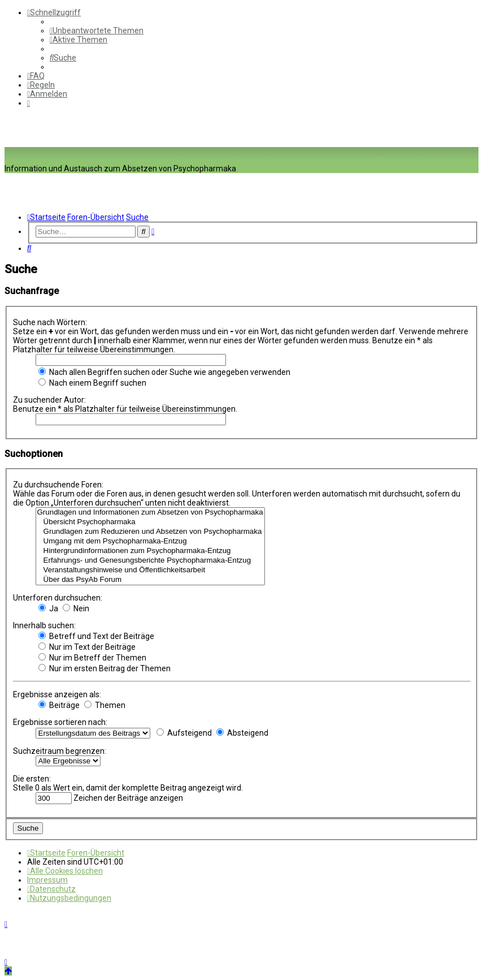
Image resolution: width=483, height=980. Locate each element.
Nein (76, 608)
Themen (105, 705)
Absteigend (242, 733)
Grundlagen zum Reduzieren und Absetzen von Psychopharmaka (150, 532)
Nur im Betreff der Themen (92, 658)
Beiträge (59, 705)
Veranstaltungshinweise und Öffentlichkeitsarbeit (150, 570)
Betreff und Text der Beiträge (96, 636)
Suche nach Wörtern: (50, 322)
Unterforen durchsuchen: (58, 598)
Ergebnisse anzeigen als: (57, 694)
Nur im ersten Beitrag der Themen (105, 668)
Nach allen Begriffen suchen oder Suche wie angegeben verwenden (164, 372)
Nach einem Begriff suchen (92, 383)
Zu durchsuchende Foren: (58, 485)
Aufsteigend (184, 733)
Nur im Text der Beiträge (87, 647)
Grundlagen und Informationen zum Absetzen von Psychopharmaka (150, 513)
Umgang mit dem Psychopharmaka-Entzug (150, 541)
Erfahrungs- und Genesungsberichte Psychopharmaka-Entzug (150, 561)
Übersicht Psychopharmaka (150, 522)
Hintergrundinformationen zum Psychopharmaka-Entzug (150, 551)
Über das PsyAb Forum (150, 580)
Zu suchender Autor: (49, 400)
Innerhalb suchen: (44, 625)
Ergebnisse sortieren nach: (60, 722)
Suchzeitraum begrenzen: (60, 751)
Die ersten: (32, 779)
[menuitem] (97, 31)
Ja (48, 608)
